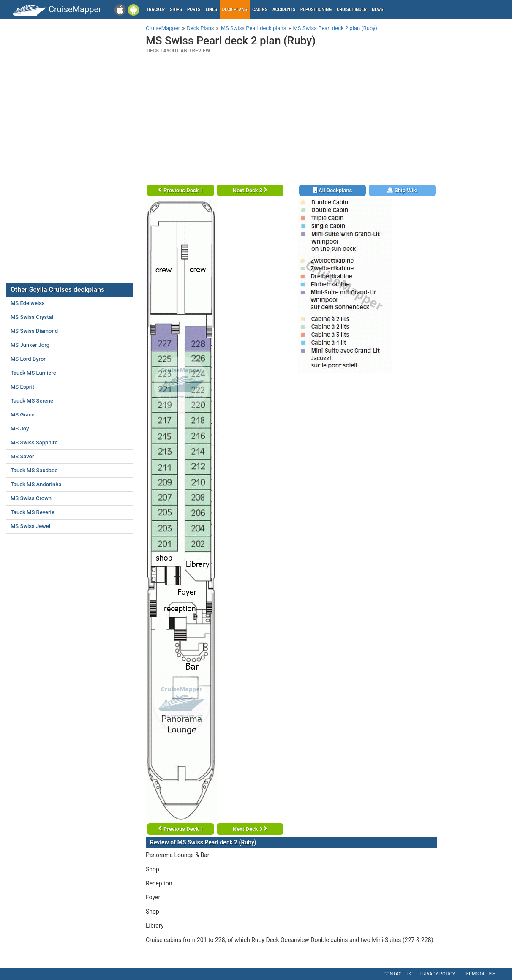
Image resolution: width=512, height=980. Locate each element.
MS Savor (22, 456)
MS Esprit (22, 387)
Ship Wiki (402, 190)
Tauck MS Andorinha (36, 484)
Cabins (260, 10)
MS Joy (20, 429)
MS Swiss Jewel (30, 526)
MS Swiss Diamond (34, 331)
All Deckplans (333, 190)
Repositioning (316, 10)
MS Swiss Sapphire (34, 442)
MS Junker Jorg (30, 345)
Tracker (155, 10)
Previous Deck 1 (181, 190)
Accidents (284, 10)
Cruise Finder (352, 10)
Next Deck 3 (250, 190)
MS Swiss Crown (31, 498)
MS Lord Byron (29, 359)
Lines (211, 10)
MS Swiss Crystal (32, 317)
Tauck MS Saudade (34, 470)
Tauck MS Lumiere (33, 373)
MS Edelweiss (28, 303)
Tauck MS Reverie (33, 512)
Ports (194, 10)
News (378, 10)
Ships (176, 10)
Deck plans (235, 10)
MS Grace (22, 415)
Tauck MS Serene (32, 401)
